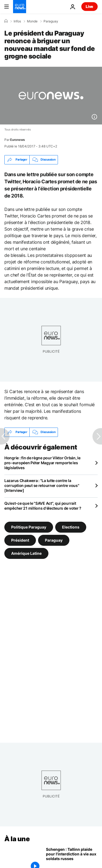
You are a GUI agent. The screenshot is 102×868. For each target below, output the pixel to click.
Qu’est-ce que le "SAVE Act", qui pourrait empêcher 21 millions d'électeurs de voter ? (43, 506)
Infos (17, 21)
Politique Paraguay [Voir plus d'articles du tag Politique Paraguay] (29, 527)
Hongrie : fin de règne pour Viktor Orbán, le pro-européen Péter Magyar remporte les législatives (42, 463)
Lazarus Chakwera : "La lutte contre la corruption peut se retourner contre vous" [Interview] (42, 485)
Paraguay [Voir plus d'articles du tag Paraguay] (54, 540)
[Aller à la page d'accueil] (20, 7)
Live (89, 6)
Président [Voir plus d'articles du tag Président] (20, 540)
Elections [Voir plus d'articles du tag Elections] (71, 527)
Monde (32, 21)
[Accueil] (6, 21)
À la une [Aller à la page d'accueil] (17, 839)
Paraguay (51, 21)
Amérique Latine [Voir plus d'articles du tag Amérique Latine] (26, 553)
